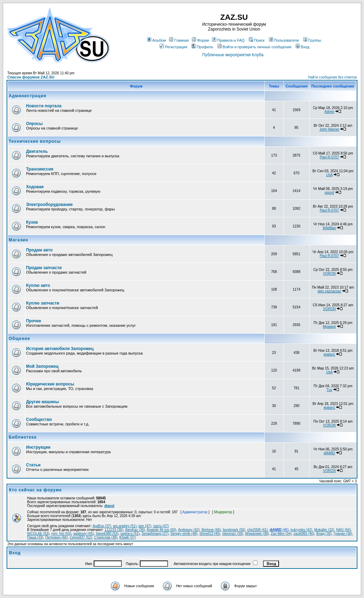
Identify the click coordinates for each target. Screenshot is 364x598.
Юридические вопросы (50, 384)
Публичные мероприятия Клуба (233, 55)
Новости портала (44, 106)
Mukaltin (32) (324, 530)
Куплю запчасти (43, 303)
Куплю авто (38, 285)
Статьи (33, 465)
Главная (179, 40)
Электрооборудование (49, 205)
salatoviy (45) (83, 534)
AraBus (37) (102, 526)
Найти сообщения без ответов (332, 77)
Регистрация (173, 47)
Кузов (32, 222)
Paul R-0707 (329, 157)
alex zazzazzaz (329, 291)
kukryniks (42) (302, 530)
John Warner (329, 129)
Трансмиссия (40, 169)
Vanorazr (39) (232, 534)
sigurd (329, 193)
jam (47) (145, 526)
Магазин (18, 240)
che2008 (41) (257, 530)
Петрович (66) (56, 537)
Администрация (27, 96)
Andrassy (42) (189, 530)
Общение (19, 339)
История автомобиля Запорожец (60, 349)
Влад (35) (324, 534)
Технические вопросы (35, 141)
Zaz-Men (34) (281, 534)
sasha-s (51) (130, 534)
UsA (329, 175)
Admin (329, 112)
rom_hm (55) (61, 534)
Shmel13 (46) (210, 534)
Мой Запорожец (42, 366)
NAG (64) (344, 530)
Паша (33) (35, 537)
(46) (279, 530)
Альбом (156, 40)
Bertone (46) (211, 530)
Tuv (329, 390)
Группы (312, 40)
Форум (200, 40)
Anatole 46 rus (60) (162, 530)
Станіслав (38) (106, 537)
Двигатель (37, 151)
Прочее (33, 321)
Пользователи (284, 40)
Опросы (34, 124)
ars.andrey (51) (125, 526)
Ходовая (35, 187)
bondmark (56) (234, 530)
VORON (329, 273)
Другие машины (43, 402)
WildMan (329, 228)
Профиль (202, 47)
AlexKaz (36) (135, 530)
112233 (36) (114, 530)
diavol (109, 506)
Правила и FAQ (228, 40)
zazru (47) (161, 526)
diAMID (329, 453)
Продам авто (39, 250)
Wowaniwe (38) (257, 534)
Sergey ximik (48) (184, 534)
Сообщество (39, 420)
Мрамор (329, 327)
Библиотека (23, 437)
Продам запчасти (44, 268)
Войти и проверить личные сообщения (255, 47)
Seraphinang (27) (155, 534)
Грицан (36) (343, 534)
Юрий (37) (128, 537)
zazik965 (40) (304, 534)
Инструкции (38, 447)
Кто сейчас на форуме (35, 490)
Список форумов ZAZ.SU (31, 77)
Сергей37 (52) (81, 537)
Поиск (257, 40)
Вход (303, 47)
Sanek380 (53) (107, 534)
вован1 (329, 354)
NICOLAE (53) (38, 534)
